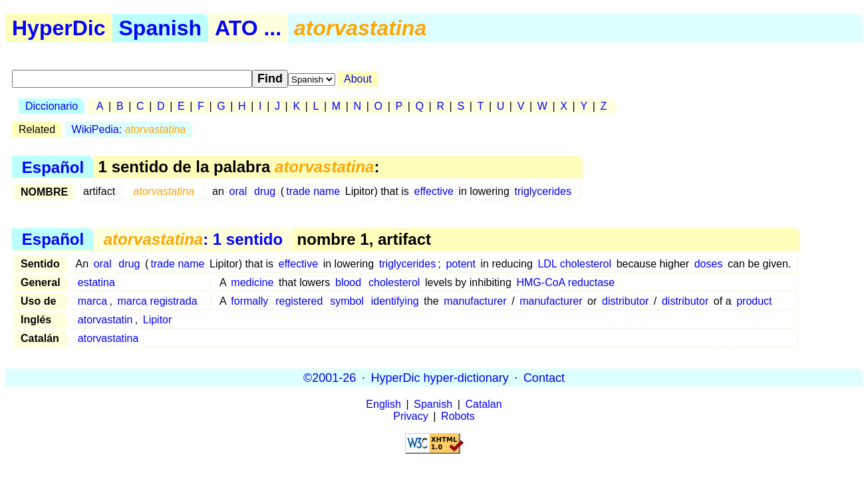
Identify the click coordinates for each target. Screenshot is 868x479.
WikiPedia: (129, 129)
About (358, 79)
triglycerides (543, 191)
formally (249, 301)
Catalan (484, 404)
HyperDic (59, 28)
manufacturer (475, 301)
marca (92, 301)
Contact (544, 377)
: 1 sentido (193, 239)
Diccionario (52, 106)
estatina (96, 282)
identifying (395, 301)
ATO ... (248, 28)
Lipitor (158, 320)
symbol (347, 301)
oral (238, 191)
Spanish (160, 28)
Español (53, 167)
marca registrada (158, 301)
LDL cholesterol (574, 264)
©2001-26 (330, 377)
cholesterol (394, 282)
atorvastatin (105, 320)
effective (434, 191)
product (754, 301)
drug (265, 191)
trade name (313, 191)
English (383, 404)
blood (348, 282)
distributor (625, 301)
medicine (252, 282)
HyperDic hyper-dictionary (440, 377)
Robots (458, 416)
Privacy (410, 416)
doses (709, 264)
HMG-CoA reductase (565, 282)
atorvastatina (108, 338)
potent (460, 264)
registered (299, 301)
